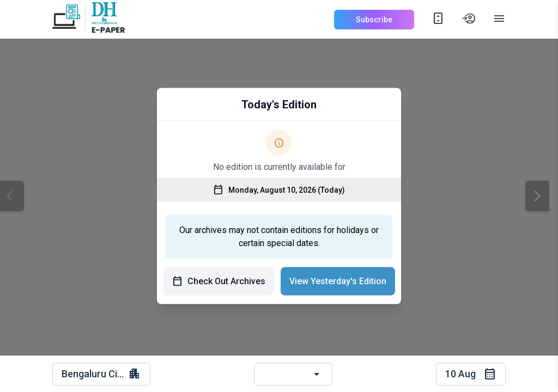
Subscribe (374, 20)
